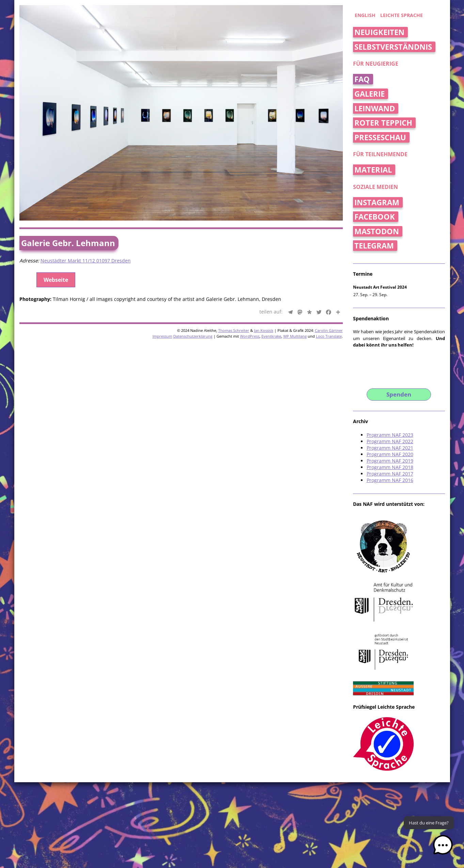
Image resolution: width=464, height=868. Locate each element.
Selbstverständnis (393, 47)
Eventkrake (271, 336)
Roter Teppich (383, 123)
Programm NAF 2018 (390, 467)
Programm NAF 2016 (390, 480)
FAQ (362, 79)
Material (373, 170)
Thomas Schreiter (234, 330)
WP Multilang (295, 336)
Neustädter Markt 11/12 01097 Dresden (86, 261)
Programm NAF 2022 (390, 441)
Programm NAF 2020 (390, 454)
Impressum (162, 336)
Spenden (399, 394)
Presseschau (380, 137)
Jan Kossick (264, 330)
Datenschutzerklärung (193, 336)
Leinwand (375, 108)
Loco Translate (329, 336)
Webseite (56, 280)
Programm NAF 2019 (390, 461)
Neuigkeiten (379, 32)
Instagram (377, 202)
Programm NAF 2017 (390, 474)
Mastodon (377, 231)
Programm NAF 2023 (390, 435)
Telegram (374, 246)
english (365, 15)
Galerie (370, 94)
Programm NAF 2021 (390, 448)
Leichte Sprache (402, 15)
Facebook (375, 217)
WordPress (250, 336)
